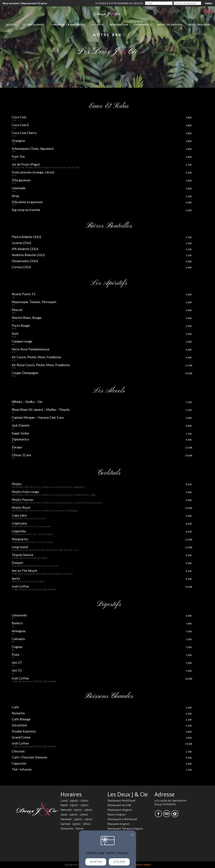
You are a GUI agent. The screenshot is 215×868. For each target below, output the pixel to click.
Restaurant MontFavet (121, 801)
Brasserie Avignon (119, 824)
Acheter (96, 862)
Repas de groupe (170, 24)
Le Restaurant (34, 24)
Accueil (11, 24)
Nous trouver (199, 24)
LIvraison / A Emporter (68, 24)
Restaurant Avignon (120, 810)
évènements (143, 24)
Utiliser (119, 862)
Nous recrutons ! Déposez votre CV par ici (25, 3)
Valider (209, 3)
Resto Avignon (117, 815)
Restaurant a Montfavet (122, 819)
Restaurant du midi (119, 805)
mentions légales (142, 865)
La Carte (97, 24)
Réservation (119, 24)
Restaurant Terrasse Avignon (125, 829)
